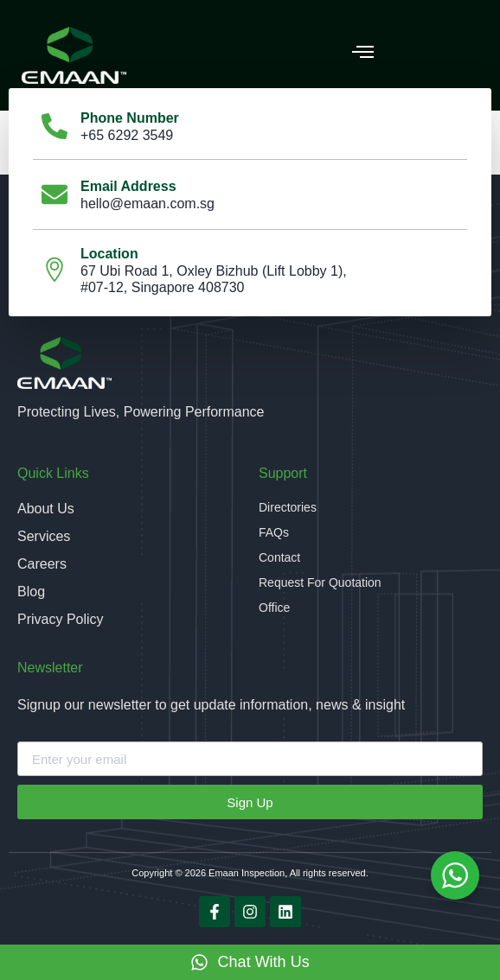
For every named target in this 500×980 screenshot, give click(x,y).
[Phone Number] (54, 126)
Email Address (128, 186)
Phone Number (130, 118)
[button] (363, 51)
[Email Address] (54, 194)
